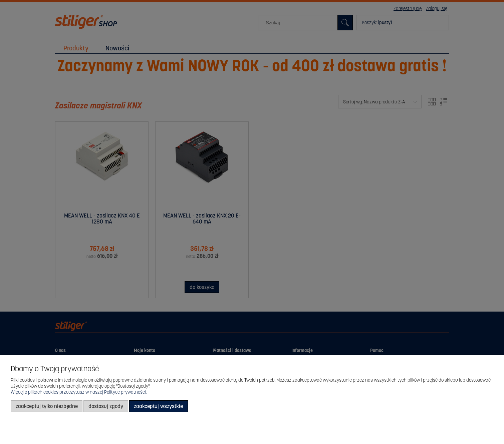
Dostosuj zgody (106, 406)
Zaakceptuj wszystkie (158, 406)
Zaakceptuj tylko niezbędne (47, 406)
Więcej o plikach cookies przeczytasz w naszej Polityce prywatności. (79, 392)
